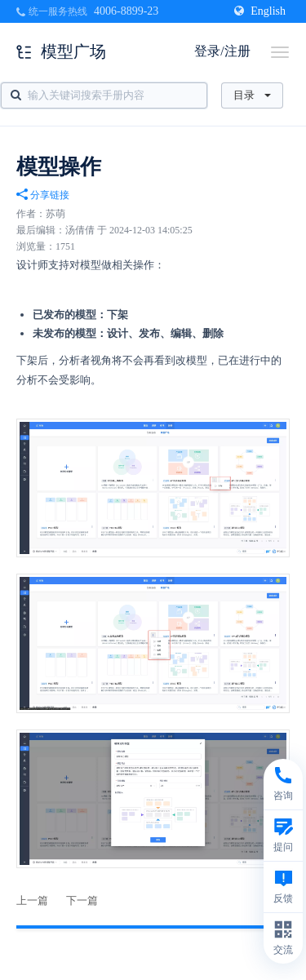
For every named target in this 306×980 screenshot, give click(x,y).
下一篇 (82, 900)
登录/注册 (222, 51)
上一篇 (32, 900)
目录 (252, 95)
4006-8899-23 (126, 11)
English (260, 11)
